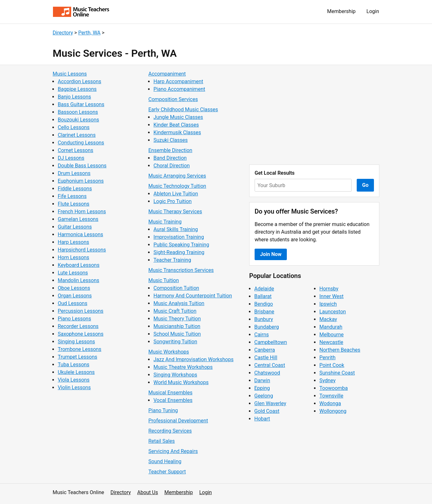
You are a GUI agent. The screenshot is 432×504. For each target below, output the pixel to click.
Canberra (265, 350)
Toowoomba (334, 388)
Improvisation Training (179, 237)
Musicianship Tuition (177, 326)
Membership (341, 11)
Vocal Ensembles (173, 400)
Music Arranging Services (177, 176)
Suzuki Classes (171, 140)
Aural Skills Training (176, 229)
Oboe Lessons (74, 288)
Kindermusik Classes (177, 132)
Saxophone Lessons (81, 334)
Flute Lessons (74, 204)
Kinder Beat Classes (176, 125)
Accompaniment (167, 74)
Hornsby (329, 289)
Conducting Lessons (81, 143)
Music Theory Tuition (177, 319)
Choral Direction (172, 166)
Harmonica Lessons (80, 234)
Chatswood (267, 373)
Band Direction (170, 158)
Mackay (328, 319)
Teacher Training (172, 260)
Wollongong (333, 411)
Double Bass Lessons (82, 166)
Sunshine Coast (337, 373)
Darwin (262, 380)
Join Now (271, 254)
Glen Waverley (270, 403)
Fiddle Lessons (75, 189)
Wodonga (330, 403)
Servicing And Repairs (173, 451)
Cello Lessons (74, 127)
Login (373, 11)
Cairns (262, 335)
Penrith (328, 358)
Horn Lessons (74, 257)
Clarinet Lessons (77, 135)
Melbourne (331, 335)
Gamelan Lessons (78, 219)
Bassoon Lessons (78, 112)
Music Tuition (164, 280)
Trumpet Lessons (78, 357)
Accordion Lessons (79, 81)
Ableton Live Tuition (176, 194)
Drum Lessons (74, 173)
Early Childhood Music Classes (183, 110)
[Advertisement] (314, 115)
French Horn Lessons (82, 212)
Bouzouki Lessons (78, 120)
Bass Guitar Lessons (81, 104)
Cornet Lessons (75, 150)
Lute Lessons (73, 273)
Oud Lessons (73, 303)
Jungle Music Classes (178, 117)
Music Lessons (70, 74)
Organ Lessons (75, 296)
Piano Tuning (163, 410)
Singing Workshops (175, 375)
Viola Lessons (74, 380)
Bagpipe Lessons (77, 89)
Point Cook (332, 365)
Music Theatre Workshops (183, 367)
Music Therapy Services (175, 212)
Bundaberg (267, 327)
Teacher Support (167, 472)
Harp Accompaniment (178, 81)
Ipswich (328, 304)
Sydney (328, 380)
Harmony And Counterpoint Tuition (193, 296)
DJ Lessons (71, 158)
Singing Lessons (76, 342)
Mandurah (331, 327)
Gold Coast (267, 411)
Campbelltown (271, 342)
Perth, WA (89, 33)
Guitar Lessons (75, 227)
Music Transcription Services (181, 270)
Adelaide (264, 289)
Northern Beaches (340, 350)
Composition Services (173, 99)
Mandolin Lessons (78, 280)
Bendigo (264, 304)
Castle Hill (266, 358)
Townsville (331, 396)
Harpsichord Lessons (82, 250)
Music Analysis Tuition (179, 303)
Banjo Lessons (74, 97)
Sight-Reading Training (179, 252)
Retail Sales (162, 441)
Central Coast (270, 365)
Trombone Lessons (80, 349)
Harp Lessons (73, 242)
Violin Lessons (74, 387)
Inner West (331, 296)
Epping (262, 388)
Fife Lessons (72, 196)
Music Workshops (169, 352)
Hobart (262, 419)
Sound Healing (165, 461)
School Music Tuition (177, 334)
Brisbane (264, 312)
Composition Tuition (176, 288)
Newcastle (331, 342)
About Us (148, 492)
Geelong (264, 396)
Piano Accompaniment (179, 89)
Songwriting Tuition (175, 342)
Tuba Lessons (74, 365)
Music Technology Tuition (177, 186)
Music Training (165, 222)
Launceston (333, 312)
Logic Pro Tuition (173, 201)
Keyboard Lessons (79, 265)
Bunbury (264, 319)
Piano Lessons (74, 319)
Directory (63, 33)
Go (365, 185)
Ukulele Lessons (76, 372)
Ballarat (263, 296)
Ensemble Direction (170, 150)
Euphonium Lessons (81, 181)
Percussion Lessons (81, 311)
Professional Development (178, 421)
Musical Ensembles (170, 393)
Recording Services (170, 431)
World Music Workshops (181, 382)
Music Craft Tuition (175, 311)
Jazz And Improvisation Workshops (194, 359)
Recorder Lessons (78, 326)
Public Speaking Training (181, 245)
